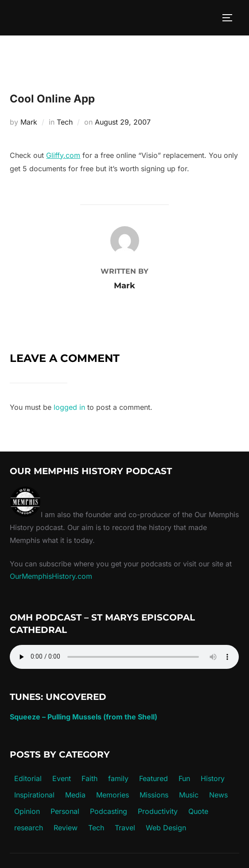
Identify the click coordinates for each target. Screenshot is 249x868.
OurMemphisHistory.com (51, 576)
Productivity (158, 811)
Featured (154, 778)
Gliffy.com (63, 155)
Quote (198, 811)
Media (75, 795)
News (218, 795)
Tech (65, 122)
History (213, 778)
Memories (113, 795)
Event (62, 778)
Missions (154, 795)
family (118, 778)
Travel (125, 828)
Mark (29, 122)
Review (66, 828)
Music (189, 795)
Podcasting (109, 811)
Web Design (166, 828)
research (29, 828)
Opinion (27, 811)
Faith (89, 778)
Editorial (28, 778)
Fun (184, 778)
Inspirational (34, 795)
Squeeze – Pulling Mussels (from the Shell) (84, 717)
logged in (69, 407)
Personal (65, 811)
